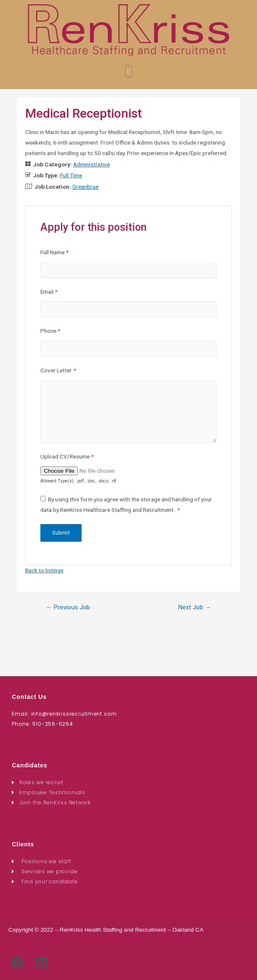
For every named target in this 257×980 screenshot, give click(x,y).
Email (49, 292)
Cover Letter (58, 370)
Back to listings (44, 570)
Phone (50, 331)
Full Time (71, 175)
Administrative (91, 164)
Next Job (195, 607)
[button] (128, 71)
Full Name (54, 252)
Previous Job (68, 607)
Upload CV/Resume (67, 456)
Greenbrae (85, 187)
